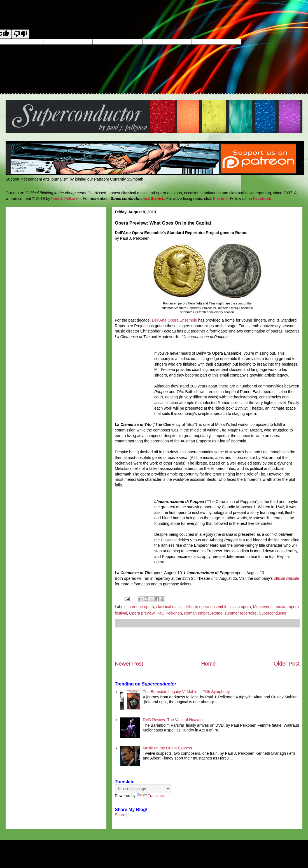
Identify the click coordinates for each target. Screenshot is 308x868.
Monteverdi (263, 607)
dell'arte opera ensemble (206, 607)
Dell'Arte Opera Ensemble (174, 320)
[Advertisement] (207, 644)
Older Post (287, 664)
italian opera (240, 607)
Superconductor (273, 613)
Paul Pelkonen (169, 613)
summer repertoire (241, 613)
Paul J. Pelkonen (66, 198)
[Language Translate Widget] (143, 789)
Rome (217, 613)
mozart (281, 607)
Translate (150, 796)
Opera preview (142, 613)
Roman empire (197, 613)
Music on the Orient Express (167, 748)
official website (287, 578)
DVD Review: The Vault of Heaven (173, 720)
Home (208, 664)
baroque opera (141, 607)
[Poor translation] (20, 34)
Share (120, 815)
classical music (169, 607)
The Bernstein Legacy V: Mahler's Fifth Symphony (186, 692)
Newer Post (129, 664)
